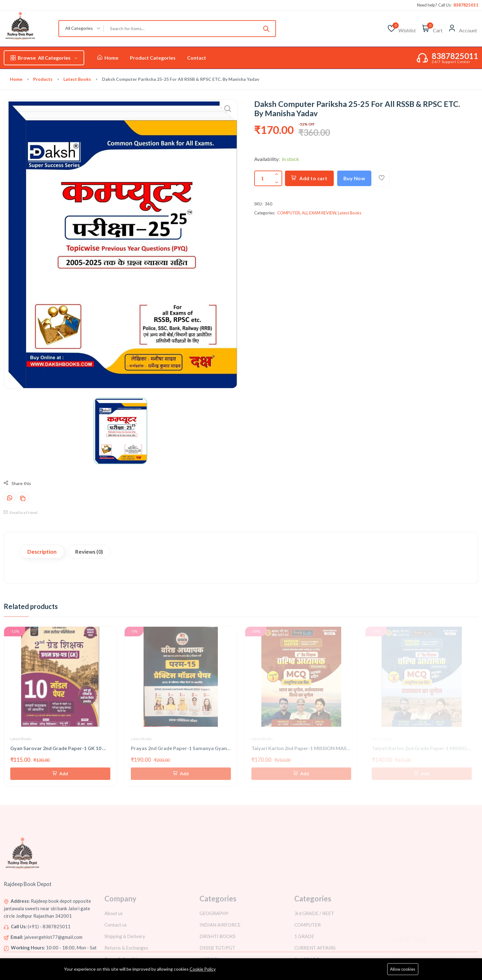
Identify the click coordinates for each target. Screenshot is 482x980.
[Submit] (266, 29)
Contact (197, 58)
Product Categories (153, 58)
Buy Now (354, 178)
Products (43, 79)
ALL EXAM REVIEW (319, 213)
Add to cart (309, 178)
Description (42, 552)
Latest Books (77, 79)
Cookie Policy (203, 969)
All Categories (44, 58)
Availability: (267, 159)
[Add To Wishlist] (382, 178)
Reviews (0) (89, 552)
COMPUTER (289, 213)
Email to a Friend (21, 513)
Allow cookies (403, 969)
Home (108, 58)
